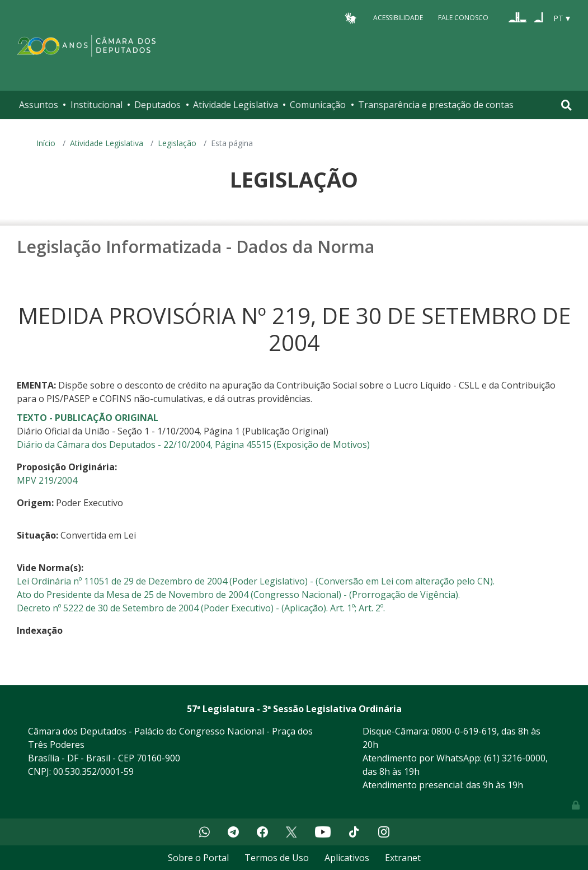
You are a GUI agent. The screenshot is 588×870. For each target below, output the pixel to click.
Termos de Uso (277, 858)
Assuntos (39, 105)
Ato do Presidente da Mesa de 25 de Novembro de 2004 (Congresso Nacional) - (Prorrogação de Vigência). (238, 595)
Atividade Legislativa (236, 105)
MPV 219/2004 (47, 480)
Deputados (157, 105)
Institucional (97, 105)
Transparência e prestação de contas (436, 105)
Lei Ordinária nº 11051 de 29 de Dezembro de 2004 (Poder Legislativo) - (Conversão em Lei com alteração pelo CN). (256, 581)
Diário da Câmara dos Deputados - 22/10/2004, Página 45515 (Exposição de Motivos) (193, 445)
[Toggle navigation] (566, 105)
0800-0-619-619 (464, 731)
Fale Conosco (463, 18)
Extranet (403, 858)
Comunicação (318, 105)
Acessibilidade (398, 18)
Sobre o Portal (198, 858)
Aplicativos (347, 858)
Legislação (177, 143)
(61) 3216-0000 (515, 758)
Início (46, 143)
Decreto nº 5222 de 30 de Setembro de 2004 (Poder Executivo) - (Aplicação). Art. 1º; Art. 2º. (201, 608)
